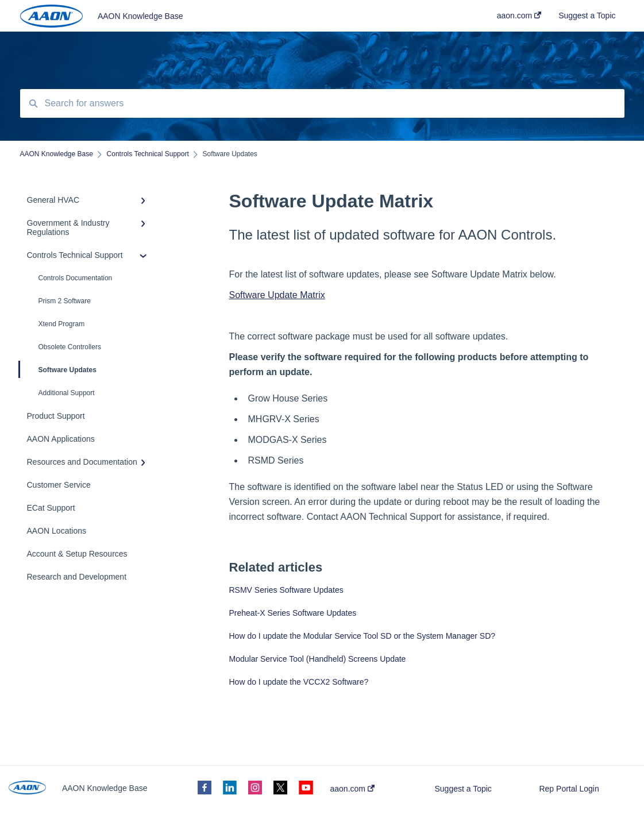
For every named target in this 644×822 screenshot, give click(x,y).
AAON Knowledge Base (140, 16)
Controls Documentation (76, 278)
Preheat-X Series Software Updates (293, 613)
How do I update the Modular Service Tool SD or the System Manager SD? (363, 636)
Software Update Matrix (277, 295)
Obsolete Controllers (70, 347)
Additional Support (67, 393)
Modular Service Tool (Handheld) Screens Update (318, 659)
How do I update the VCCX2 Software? (299, 682)
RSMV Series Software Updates (286, 590)
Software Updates (58, 369)
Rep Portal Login (569, 789)
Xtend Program (62, 324)
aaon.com (352, 789)
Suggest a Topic (463, 789)
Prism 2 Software (65, 301)
